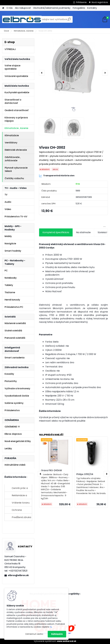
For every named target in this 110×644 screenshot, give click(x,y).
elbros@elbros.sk (18, 575)
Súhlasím (57, 634)
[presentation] (42, 73)
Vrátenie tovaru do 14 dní (21, 504)
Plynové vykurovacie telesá (16, 169)
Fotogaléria (79, 8)
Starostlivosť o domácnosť (13, 101)
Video (8, 209)
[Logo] (22, 19)
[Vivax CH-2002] (73, 66)
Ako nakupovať (23, 8)
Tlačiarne (10, 292)
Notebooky (11, 278)
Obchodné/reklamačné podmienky (52, 8)
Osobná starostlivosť (17, 110)
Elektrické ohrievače (16, 150)
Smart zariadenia (15, 358)
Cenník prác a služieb (20, 489)
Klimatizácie (12, 135)
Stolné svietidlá (13, 331)
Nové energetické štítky (18, 441)
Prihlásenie (81, 2)
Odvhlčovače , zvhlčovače (13, 159)
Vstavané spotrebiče (16, 76)
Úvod (6, 31)
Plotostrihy (11, 381)
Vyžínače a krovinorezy (17, 388)
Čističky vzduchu (14, 178)
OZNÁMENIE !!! (12, 427)
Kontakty (92, 8)
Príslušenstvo (12, 410)
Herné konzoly (12, 300)
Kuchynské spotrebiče (17, 92)
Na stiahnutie (83, 232)
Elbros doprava (13, 434)
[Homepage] (3, 8)
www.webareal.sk (67, 641)
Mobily (8, 236)
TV (6, 195)
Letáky (8, 449)
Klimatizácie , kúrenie (24, 31)
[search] (69, 20)
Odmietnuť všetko (34, 634)
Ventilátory (11, 143)
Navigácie (10, 244)
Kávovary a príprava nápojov (16, 119)
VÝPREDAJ (10, 49)
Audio (8, 202)
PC (6, 271)
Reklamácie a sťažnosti (19, 496)
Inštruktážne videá (15, 465)
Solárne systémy (14, 403)
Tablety (9, 285)
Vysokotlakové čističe (17, 396)
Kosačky (9, 374)
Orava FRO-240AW (51, 470)
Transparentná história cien (57, 176)
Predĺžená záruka (21, 517)
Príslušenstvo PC (14, 307)
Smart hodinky (13, 251)
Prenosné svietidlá (15, 338)
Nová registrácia (100, 2)
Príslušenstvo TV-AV (16, 217)
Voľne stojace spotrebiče (12, 67)
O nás (10, 8)
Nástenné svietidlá (15, 323)
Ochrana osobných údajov (21, 511)
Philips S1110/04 (85, 474)
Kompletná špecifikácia (56, 232)
